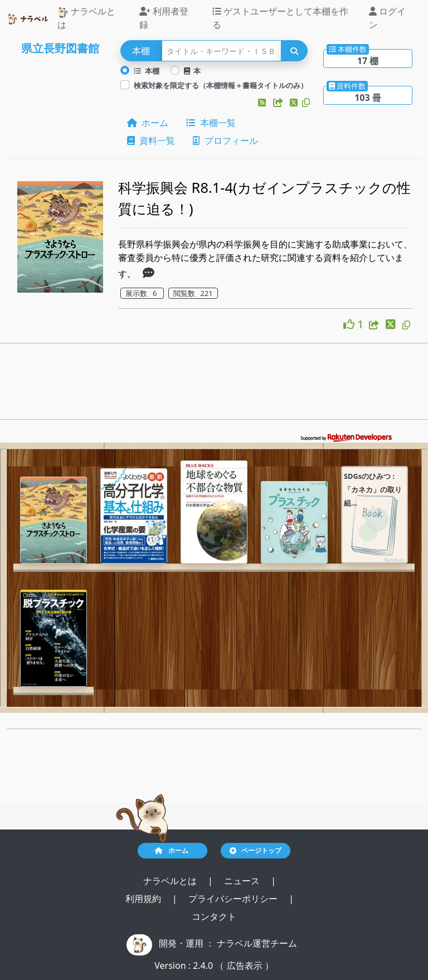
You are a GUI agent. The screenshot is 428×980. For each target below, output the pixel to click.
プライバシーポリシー (234, 899)
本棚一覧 (211, 123)
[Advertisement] (214, 385)
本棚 (147, 71)
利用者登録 (164, 18)
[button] (263, 103)
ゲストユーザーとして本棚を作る (280, 18)
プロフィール (225, 140)
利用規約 (144, 899)
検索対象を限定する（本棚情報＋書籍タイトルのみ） (221, 85)
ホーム (148, 123)
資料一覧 (151, 140)
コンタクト (214, 916)
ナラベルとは (86, 18)
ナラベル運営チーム (257, 943)
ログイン (387, 18)
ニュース (243, 881)
